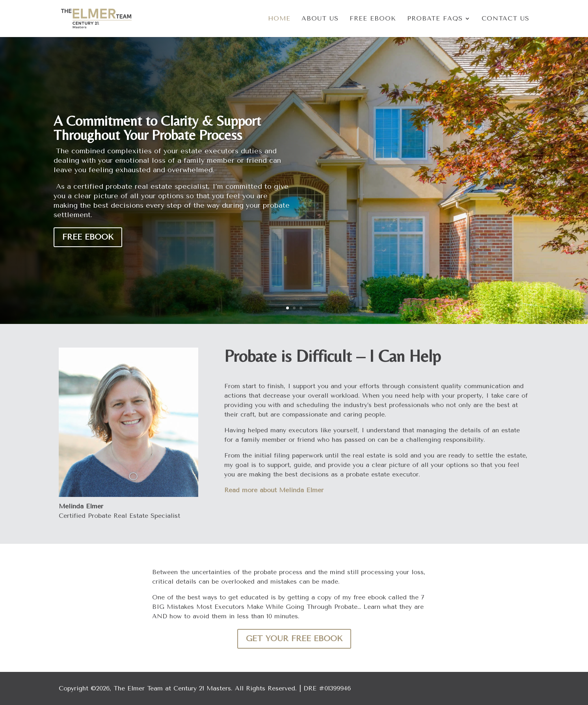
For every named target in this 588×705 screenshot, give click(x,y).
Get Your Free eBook (294, 639)
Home (279, 19)
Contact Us (505, 19)
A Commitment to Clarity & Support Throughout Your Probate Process (157, 128)
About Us (320, 19)
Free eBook (373, 19)
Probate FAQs (435, 19)
